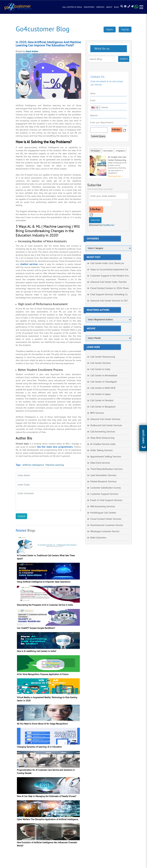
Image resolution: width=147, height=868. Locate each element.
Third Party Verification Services (106, 469)
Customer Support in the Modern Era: (110, 276)
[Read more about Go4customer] (18, 7)
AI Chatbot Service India (103, 444)
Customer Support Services (104, 494)
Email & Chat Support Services (106, 500)
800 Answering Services (103, 506)
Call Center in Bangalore (103, 407)
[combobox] (96, 108)
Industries (89, 7)
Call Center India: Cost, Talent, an (107, 263)
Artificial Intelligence (33, 465)
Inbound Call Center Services (105, 419)
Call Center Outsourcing (103, 357)
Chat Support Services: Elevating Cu (109, 294)
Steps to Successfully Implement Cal (109, 270)
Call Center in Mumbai (102, 400)
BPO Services (97, 413)
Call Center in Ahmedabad (104, 376)
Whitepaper (95, 151)
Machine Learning (55, 465)
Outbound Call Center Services (106, 425)
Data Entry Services (100, 463)
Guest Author (32, 51)
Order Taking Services (102, 450)
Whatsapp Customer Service (105, 531)
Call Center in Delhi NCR (103, 388)
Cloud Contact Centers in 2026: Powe (110, 288)
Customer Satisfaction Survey (105, 488)
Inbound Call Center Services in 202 (109, 301)
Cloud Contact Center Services (106, 519)
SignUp (125, 30)
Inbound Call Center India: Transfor (109, 282)
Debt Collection (98, 538)
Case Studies (108, 151)
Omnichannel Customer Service (107, 525)
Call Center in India (72, 7)
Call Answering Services (103, 432)
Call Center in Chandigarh (104, 382)
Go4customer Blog (43, 29)
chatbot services (29, 264)
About (109, 7)
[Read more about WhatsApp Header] (136, 8)
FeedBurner (108, 225)
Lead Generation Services (103, 475)
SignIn (110, 30)
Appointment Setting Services (106, 457)
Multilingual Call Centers (103, 513)
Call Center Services (101, 363)
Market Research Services (103, 482)
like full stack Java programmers (55, 447)
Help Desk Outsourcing (102, 438)
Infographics (121, 151)
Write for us (102, 49)
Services (100, 7)
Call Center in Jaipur (101, 394)
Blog (116, 7)
